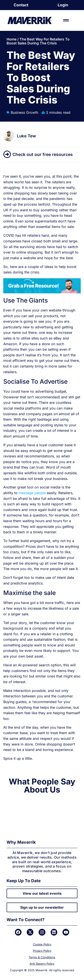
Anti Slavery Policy (42, 964)
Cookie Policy (42, 944)
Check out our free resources (43, 154)
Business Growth (24, 112)
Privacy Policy (42, 951)
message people (32, 493)
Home (12, 39)
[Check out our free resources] (7, 154)
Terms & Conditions (42, 957)
